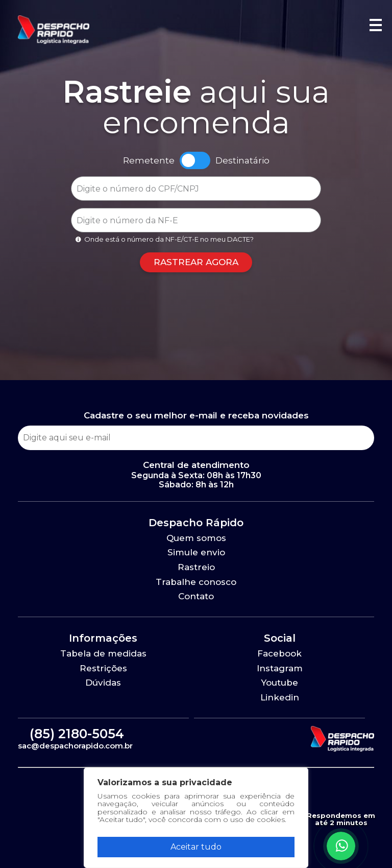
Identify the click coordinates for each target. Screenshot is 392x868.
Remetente (149, 161)
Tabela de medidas (103, 653)
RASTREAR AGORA (196, 262)
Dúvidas (103, 683)
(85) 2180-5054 (77, 734)
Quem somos (196, 538)
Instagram (280, 668)
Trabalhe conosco (196, 582)
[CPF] (196, 189)
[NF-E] (196, 220)
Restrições (103, 668)
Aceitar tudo (196, 847)
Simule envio (196, 552)
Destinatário (242, 161)
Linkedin (280, 697)
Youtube (279, 683)
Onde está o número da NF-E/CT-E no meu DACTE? (164, 239)
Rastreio (196, 567)
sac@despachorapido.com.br (75, 746)
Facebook (279, 653)
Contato (196, 596)
